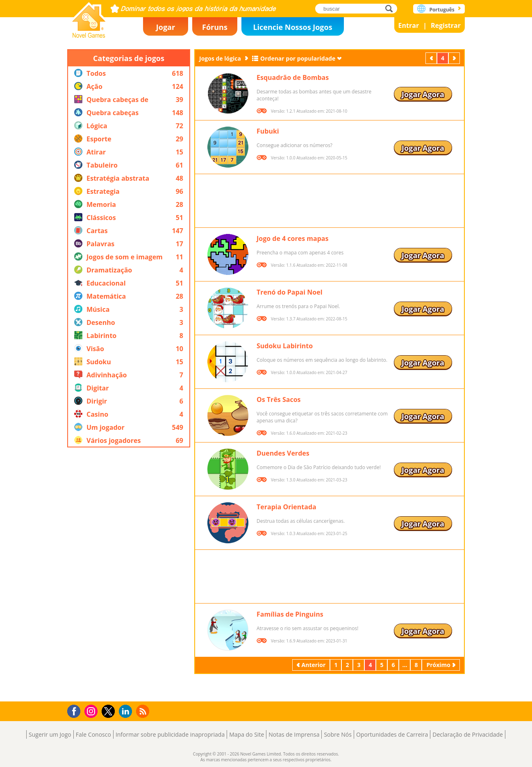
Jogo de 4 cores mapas (292, 238)
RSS (144, 711)
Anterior (432, 58)
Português (442, 10)
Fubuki (268, 131)
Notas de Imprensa (294, 734)
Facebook (76, 710)
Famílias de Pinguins (290, 614)
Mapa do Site (247, 734)
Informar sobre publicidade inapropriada (170, 734)
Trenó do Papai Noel (290, 292)
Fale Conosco (93, 734)
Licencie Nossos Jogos (292, 27)
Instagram (92, 711)
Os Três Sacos (279, 399)
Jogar (166, 27)
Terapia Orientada (286, 507)
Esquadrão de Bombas (293, 77)
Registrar (446, 25)
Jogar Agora (423, 94)
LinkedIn (127, 711)
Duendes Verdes (283, 453)
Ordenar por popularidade (298, 58)
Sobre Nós (338, 734)
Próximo (455, 58)
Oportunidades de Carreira (392, 734)
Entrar (409, 25)
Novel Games (89, 17)
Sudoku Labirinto (285, 346)
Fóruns (215, 27)
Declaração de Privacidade (468, 734)
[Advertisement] (129, 574)
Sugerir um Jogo (50, 734)
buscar (391, 8)
